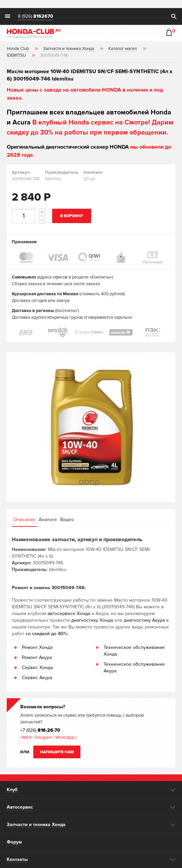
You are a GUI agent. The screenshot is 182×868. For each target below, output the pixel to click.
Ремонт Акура (37, 657)
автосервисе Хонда (69, 614)
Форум (14, 842)
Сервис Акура (37, 678)
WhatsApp (65, 737)
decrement (42, 220)
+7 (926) (40, 730)
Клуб (12, 790)
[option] (91, 427)
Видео (67, 520)
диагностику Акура (144, 620)
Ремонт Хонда (37, 647)
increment (42, 212)
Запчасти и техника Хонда (36, 825)
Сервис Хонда (37, 668)
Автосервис (20, 807)
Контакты (17, 859)
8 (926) (35, 17)
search (174, 16)
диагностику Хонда (92, 620)
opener (173, 790)
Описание (24, 520)
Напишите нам (57, 752)
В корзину (72, 216)
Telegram (44, 737)
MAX (26, 737)
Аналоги (48, 520)
